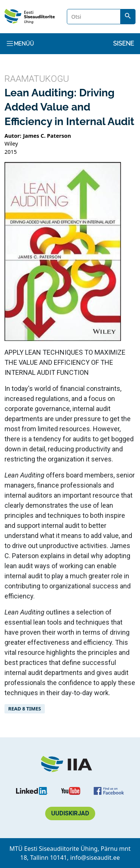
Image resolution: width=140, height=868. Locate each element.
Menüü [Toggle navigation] (20, 43)
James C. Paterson (47, 136)
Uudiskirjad (70, 813)
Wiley (11, 144)
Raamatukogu (37, 79)
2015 (11, 152)
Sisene (124, 43)
